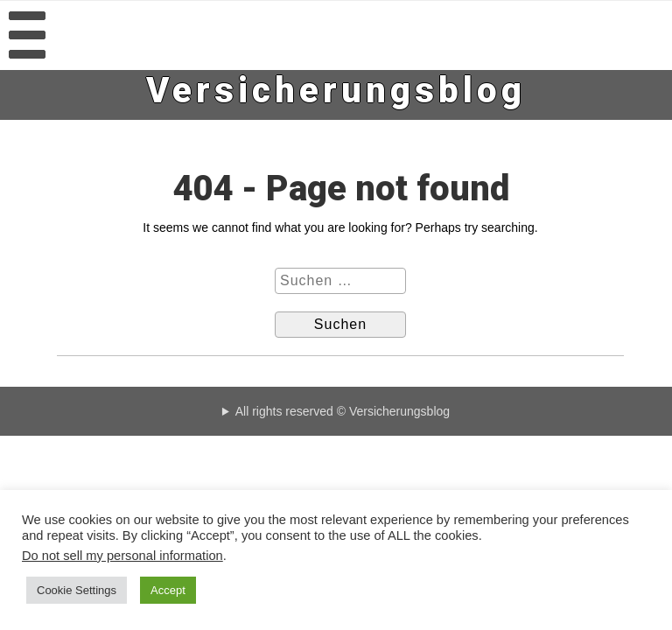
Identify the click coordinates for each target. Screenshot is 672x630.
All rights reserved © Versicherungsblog (343, 411)
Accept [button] (168, 590)
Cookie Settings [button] (77, 590)
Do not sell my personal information (122, 556)
